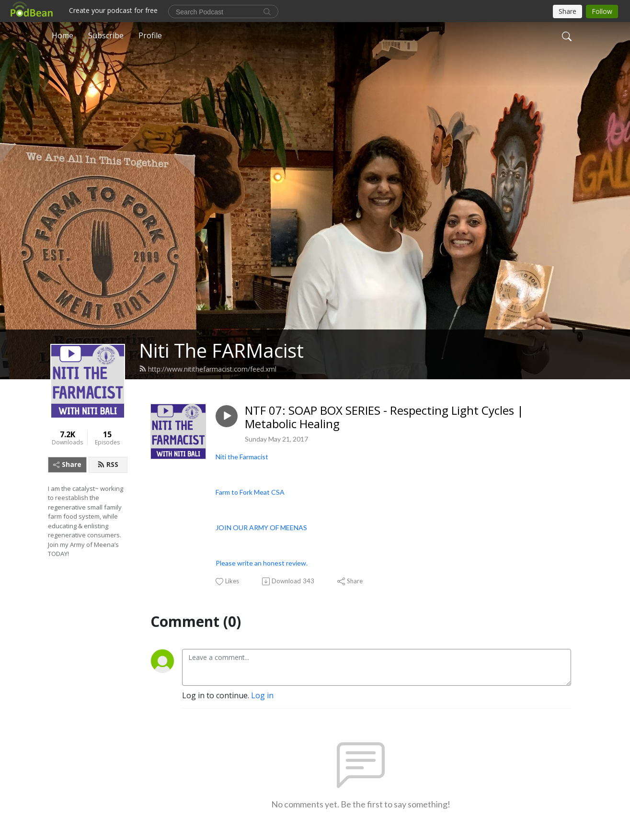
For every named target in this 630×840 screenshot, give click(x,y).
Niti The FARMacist (221, 350)
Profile (150, 35)
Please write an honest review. (262, 563)
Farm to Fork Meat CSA (250, 492)
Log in (262, 695)
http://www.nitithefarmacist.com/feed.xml (208, 369)
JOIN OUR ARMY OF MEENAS (261, 528)
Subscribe (106, 35)
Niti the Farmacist (242, 457)
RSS (108, 464)
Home (63, 35)
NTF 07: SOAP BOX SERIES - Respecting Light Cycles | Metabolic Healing (384, 418)
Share (67, 464)
